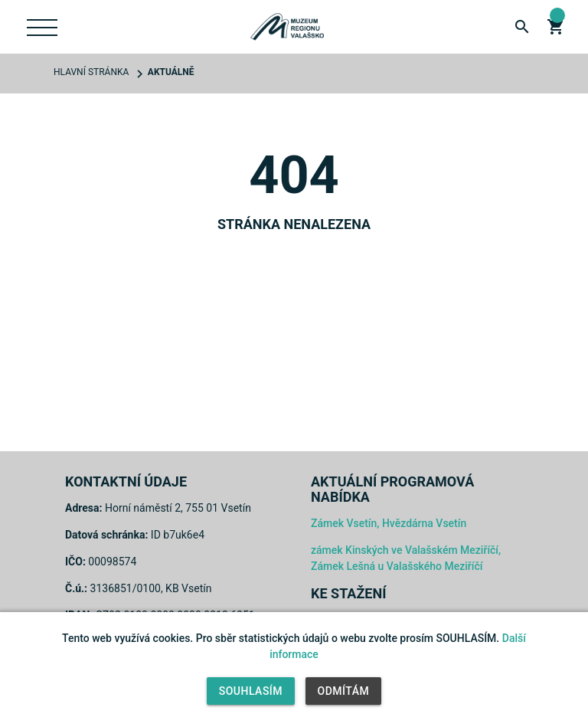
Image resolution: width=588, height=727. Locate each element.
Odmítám (344, 691)
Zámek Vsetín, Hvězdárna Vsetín (389, 523)
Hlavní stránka (91, 72)
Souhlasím (251, 691)
